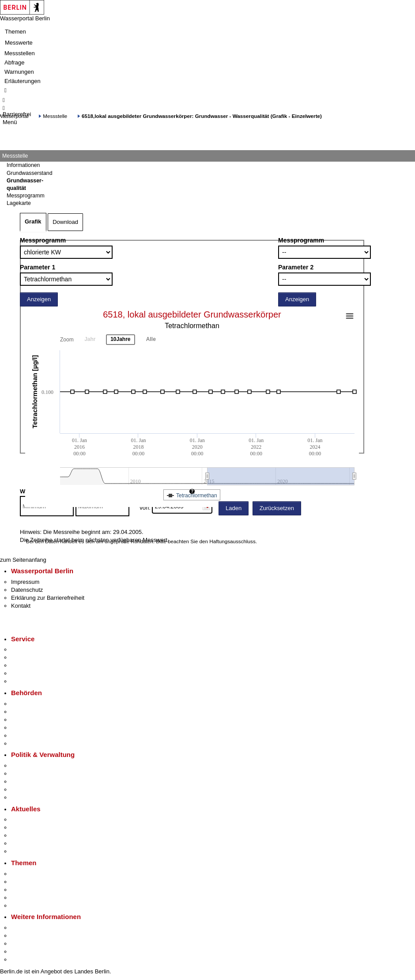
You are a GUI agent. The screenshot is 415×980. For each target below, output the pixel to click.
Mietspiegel (26, 898)
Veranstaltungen (32, 835)
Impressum (25, 582)
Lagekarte (19, 203)
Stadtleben (25, 952)
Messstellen (20, 53)
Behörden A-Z (29, 704)
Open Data (25, 789)
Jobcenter (24, 736)
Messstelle (55, 116)
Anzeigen (39, 299)
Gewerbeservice (32, 681)
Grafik (33, 221)
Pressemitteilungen (36, 819)
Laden (234, 508)
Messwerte (19, 43)
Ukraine (21, 843)
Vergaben (23, 797)
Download (65, 222)
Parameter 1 (38, 267)
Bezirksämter (28, 720)
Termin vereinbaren (36, 657)
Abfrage (15, 62)
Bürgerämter (27, 728)
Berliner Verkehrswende (41, 882)
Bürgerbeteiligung (34, 781)
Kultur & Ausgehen (35, 928)
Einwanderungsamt (36, 744)
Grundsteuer (27, 906)
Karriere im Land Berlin (40, 774)
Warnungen (19, 72)
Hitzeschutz (26, 851)
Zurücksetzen (277, 508)
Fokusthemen (28, 874)
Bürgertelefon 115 (34, 665)
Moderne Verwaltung (37, 890)
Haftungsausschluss (232, 541)
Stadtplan (23, 959)
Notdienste (25, 673)
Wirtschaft (24, 944)
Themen (15, 32)
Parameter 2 (296, 267)
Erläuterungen (23, 81)
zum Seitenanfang (23, 560)
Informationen (23, 165)
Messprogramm (43, 240)
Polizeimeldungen (34, 827)
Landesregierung (33, 766)
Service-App (27, 649)
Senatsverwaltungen (37, 712)
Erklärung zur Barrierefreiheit (48, 598)
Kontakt (21, 606)
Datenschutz (27, 590)
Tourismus (24, 936)
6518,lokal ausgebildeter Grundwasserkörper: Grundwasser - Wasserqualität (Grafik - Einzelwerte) (202, 116)
